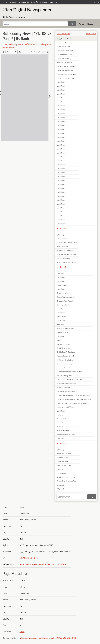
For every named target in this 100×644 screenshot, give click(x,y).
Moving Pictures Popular (66, 328)
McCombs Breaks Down (66, 360)
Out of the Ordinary (64, 59)
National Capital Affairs (65, 407)
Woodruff (60, 485)
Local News (61, 82)
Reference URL (31, 44)
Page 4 (63, 228)
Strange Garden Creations (67, 254)
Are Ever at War (63, 457)
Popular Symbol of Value (66, 435)
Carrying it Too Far (64, 305)
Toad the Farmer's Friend (66, 477)
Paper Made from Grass (66, 70)
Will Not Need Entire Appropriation (70, 372)
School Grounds (63, 247)
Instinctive (61, 423)
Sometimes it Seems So (66, 250)
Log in (96, 2)
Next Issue (91, 33)
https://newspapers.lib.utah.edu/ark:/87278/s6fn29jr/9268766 (48, 638)
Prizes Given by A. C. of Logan (68, 481)
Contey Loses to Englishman (67, 364)
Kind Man (60, 325)
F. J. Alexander (62, 473)
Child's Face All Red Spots (66, 352)
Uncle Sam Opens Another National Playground (74, 399)
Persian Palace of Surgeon (67, 66)
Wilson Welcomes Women (66, 384)
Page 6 (63, 443)
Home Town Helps (64, 258)
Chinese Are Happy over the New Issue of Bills (74, 395)
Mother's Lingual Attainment (67, 427)
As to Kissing (62, 285)
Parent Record (9, 47)
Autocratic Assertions (65, 419)
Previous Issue (63, 33)
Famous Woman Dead (65, 368)
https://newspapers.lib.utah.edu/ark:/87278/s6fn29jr (43, 564)
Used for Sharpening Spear (67, 74)
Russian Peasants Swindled (67, 243)
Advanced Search (87, 24)
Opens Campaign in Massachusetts (70, 379)
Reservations (62, 317)
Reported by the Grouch (66, 356)
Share (20, 44)
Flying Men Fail (62, 461)
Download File (9, 44)
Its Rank (60, 415)
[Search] (35, 24)
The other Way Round (65, 301)
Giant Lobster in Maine (65, 55)
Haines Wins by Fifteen (65, 376)
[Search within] (71, 497)
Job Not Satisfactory (64, 344)
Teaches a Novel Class (65, 62)
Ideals (59, 340)
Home (5, 2)
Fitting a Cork (62, 239)
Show (22, 632)
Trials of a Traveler (64, 454)
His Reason (61, 321)
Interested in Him (63, 332)
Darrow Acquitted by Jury (66, 391)
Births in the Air (63, 293)
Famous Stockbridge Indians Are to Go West (73, 403)
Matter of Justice (63, 431)
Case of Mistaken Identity (66, 297)
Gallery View (45, 44)
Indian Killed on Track (65, 465)
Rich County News (14, 17)
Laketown (60, 469)
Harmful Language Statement (44, 2)
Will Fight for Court (64, 387)
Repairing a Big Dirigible (66, 51)
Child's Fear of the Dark (65, 348)
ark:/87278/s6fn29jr (29, 558)
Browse (13, 2)
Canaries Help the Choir (66, 78)
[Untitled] (60, 235)
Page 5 (63, 267)
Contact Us (24, 2)
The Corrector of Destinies (67, 262)
